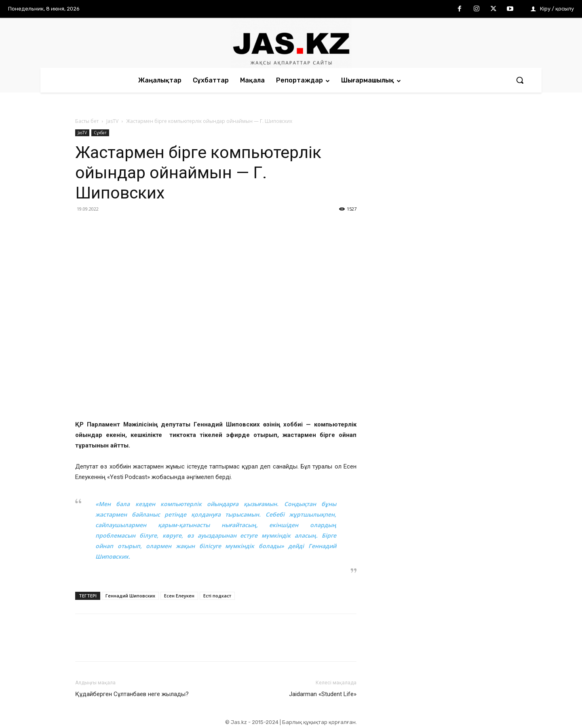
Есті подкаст (217, 596)
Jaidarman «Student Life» (323, 694)
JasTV (112, 121)
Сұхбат (100, 133)
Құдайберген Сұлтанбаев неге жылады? (132, 694)
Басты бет (87, 121)
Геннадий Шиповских (130, 596)
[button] (520, 80)
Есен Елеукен (179, 596)
